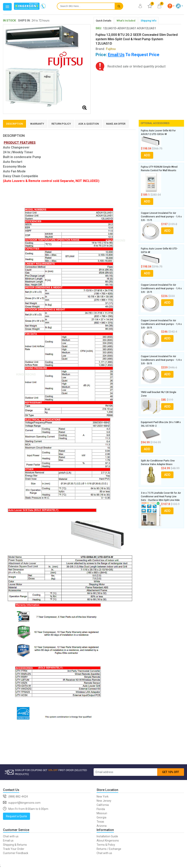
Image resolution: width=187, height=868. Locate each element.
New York (103, 797)
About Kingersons (108, 841)
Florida (101, 809)
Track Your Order (14, 849)
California (103, 805)
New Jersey (104, 801)
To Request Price (134, 55)
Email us (8, 841)
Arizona (102, 826)
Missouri (102, 813)
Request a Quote (16, 816)
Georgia (101, 817)
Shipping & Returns (15, 845)
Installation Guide (107, 836)
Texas (100, 822)
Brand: (106, 49)
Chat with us (11, 836)
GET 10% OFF (171, 772)
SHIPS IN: (24, 21)
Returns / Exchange (109, 849)
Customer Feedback (16, 853)
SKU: (99, 28)
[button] (171, 6)
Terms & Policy (106, 845)
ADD (147, 155)
